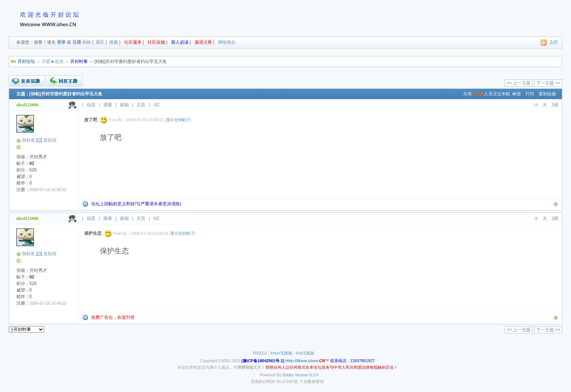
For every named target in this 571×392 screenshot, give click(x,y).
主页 (141, 105)
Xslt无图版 (305, 353)
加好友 (28, 140)
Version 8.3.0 (307, 375)
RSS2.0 (260, 353)
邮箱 (125, 105)
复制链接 (547, 94)
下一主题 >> (548, 83)
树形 (517, 94)
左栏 (554, 42)
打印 (530, 94)
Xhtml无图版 (281, 353)
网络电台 (227, 42)
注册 (77, 42)
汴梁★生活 (52, 62)
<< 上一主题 (519, 83)
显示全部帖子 (178, 120)
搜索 (114, 42)
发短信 (50, 140)
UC (156, 105)
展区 (100, 42)
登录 (61, 42)
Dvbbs (288, 375)
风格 (87, 42)
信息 (91, 105)
